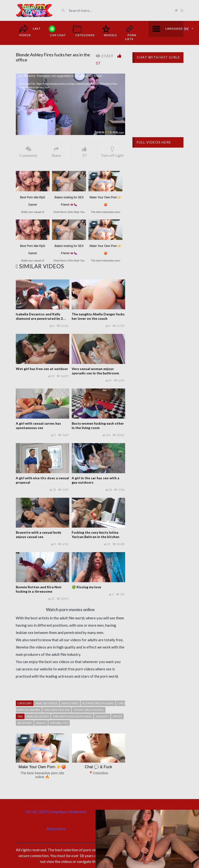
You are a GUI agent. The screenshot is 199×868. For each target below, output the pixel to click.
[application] (70, 104)
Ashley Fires (70, 703)
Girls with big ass (57, 710)
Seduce (41, 723)
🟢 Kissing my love (86, 587)
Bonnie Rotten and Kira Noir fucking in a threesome (39, 589)
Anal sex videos (47, 703)
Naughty (102, 716)
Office (117, 716)
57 (98, 63)
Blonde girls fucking (98, 703)
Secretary (25, 723)
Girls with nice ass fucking (72, 716)
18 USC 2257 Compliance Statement (56, 812)
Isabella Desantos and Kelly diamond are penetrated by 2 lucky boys (39, 318)
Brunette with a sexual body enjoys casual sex (39, 535)
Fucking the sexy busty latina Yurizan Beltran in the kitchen (95, 535)
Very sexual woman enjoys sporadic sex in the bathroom (95, 371)
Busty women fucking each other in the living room (98, 426)
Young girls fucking (89, 710)
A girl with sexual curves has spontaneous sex (38, 426)
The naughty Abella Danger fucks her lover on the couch (98, 316)
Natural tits (59, 723)
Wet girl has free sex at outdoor (42, 369)
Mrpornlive (56, 829)
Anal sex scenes (38, 716)
